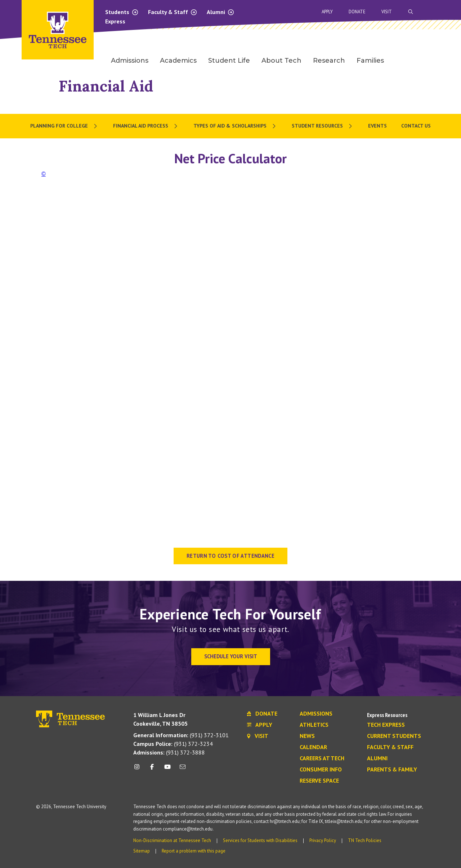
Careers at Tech (322, 758)
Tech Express (386, 725)
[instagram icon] (139, 769)
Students (122, 12)
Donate (357, 12)
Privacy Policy (323, 840)
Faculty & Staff (173, 12)
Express (115, 21)
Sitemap (142, 851)
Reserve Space (319, 781)
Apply (327, 12)
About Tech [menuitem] (281, 61)
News (307, 736)
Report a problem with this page (194, 851)
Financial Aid (106, 86)
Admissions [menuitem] (130, 61)
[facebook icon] (152, 769)
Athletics (314, 725)
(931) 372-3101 (181, 735)
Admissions (316, 714)
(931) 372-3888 (169, 752)
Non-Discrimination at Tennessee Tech (172, 840)
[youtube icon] (167, 769)
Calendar (313, 747)
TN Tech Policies (365, 840)
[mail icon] (183, 769)
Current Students (394, 736)
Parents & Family (392, 770)
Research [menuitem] (329, 61)
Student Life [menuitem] (229, 61)
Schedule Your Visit (231, 656)
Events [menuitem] (377, 126)
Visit (387, 12)
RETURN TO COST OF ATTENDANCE (230, 556)
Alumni (221, 12)
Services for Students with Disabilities (260, 840)
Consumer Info (321, 770)
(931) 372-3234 (173, 744)
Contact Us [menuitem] (416, 126)
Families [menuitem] (370, 61)
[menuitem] (64, 126)
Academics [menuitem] (178, 61)
